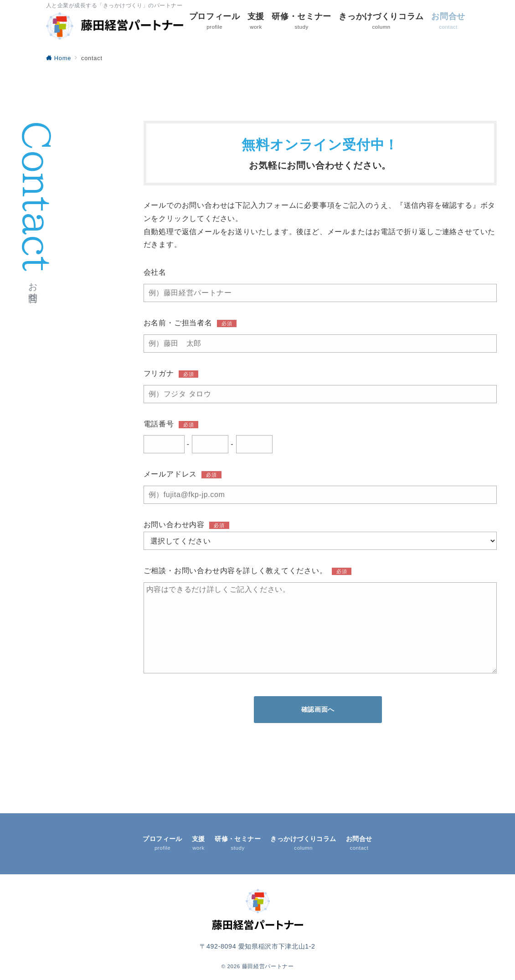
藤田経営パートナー (268, 966)
